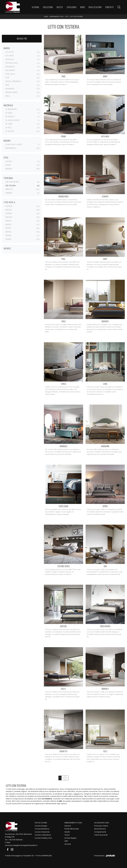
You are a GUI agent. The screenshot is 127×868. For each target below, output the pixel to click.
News (83, 7)
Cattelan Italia (12, 63)
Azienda (36, 7)
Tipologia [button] (8, 178)
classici (9, 161)
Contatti (110, 7)
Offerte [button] (7, 249)
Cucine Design (41, 826)
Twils (8, 96)
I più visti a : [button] (10, 202)
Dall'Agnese (10, 70)
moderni (9, 169)
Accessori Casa (102, 823)
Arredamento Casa (56, 17)
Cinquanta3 (10, 67)
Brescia (9, 210)
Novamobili (10, 89)
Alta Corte (10, 56)
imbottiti (9, 189)
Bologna (9, 206)
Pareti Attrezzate (72, 829)
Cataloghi (72, 7)
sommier (9, 193)
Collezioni (48, 7)
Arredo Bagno (71, 838)
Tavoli (67, 835)
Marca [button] (7, 48)
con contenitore (12, 182)
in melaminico (11, 109)
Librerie (68, 826)
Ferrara (9, 213)
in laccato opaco (12, 120)
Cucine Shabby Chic (43, 838)
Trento (8, 228)
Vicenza (8, 239)
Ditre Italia (10, 74)
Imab (7, 85)
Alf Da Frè (10, 52)
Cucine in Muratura (43, 835)
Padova (8, 221)
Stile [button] (6, 158)
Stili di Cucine (41, 823)
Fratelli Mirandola (13, 81)
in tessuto (10, 131)
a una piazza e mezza (14, 144)
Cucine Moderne (42, 829)
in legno (9, 124)
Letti (67, 17)
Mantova (9, 217)
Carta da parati (101, 835)
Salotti (67, 832)
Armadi (68, 844)
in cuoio (9, 113)
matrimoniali (11, 148)
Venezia (8, 232)
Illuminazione (100, 829)
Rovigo (8, 224)
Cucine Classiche (42, 832)
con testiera (11, 186)
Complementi (100, 832)
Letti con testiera (77, 17)
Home (46, 17)
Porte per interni (101, 826)
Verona (8, 235)
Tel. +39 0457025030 (14, 840)
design (8, 165)
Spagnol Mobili (12, 92)
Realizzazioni (95, 7)
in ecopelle (10, 116)
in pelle (9, 127)
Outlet (60, 7)
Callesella (10, 59)
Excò (7, 78)
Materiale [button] (8, 105)
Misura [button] (7, 141)
